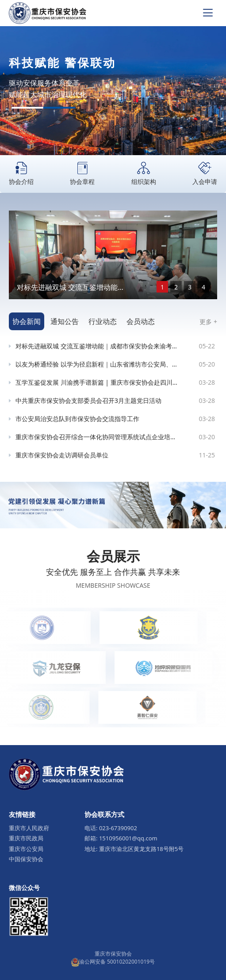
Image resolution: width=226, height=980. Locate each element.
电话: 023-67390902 (111, 828)
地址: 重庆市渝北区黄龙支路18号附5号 (134, 849)
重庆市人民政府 (29, 828)
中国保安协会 (26, 859)
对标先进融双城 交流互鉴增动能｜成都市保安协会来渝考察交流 (71, 287)
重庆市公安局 (26, 849)
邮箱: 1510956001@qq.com (121, 838)
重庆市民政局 (26, 838)
